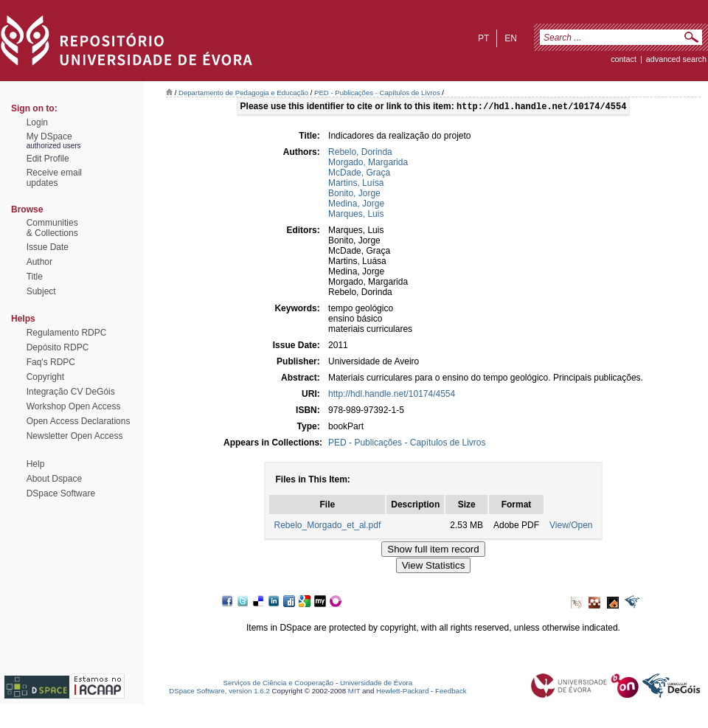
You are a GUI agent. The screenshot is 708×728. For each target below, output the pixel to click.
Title (35, 277)
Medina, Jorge (356, 205)
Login (37, 122)
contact (624, 59)
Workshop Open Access (74, 406)
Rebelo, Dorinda (360, 153)
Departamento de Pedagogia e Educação (243, 93)
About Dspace (54, 479)
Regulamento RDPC (67, 333)
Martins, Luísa (356, 184)
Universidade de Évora (376, 684)
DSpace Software (61, 493)
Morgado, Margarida (368, 164)
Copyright (45, 377)
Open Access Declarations (79, 421)
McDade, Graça (359, 174)
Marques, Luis (356, 215)
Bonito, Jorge (354, 195)
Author (39, 262)
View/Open (571, 527)
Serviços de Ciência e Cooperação (279, 684)
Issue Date (48, 247)
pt (483, 38)
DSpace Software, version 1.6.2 (219, 692)
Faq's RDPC (51, 362)
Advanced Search (676, 59)
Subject (41, 291)
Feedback (451, 692)
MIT (354, 692)
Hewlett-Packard (402, 692)
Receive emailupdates (54, 178)
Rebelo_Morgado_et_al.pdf (327, 527)
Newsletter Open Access (75, 436)
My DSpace (49, 136)
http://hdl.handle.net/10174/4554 (392, 395)
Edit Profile (48, 159)
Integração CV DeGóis (71, 392)
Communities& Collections (52, 228)
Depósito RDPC (58, 347)
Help (36, 464)
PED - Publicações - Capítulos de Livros (377, 93)
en (511, 38)
